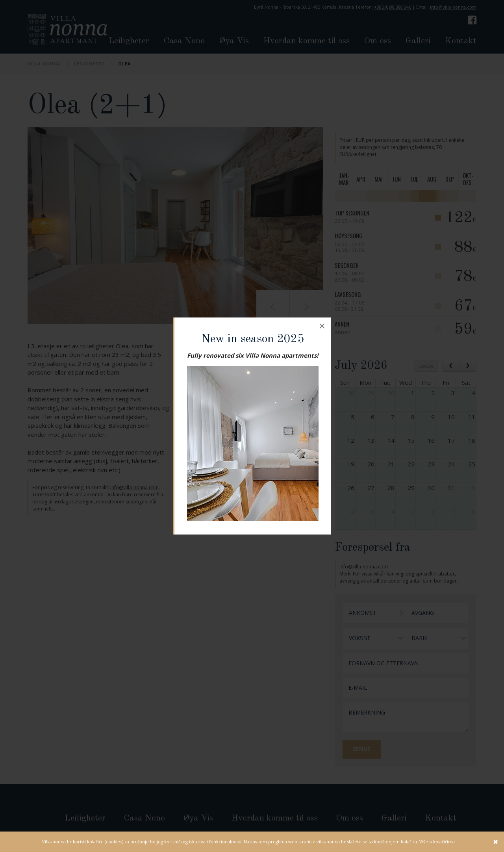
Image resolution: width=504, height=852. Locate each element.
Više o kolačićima (437, 842)
